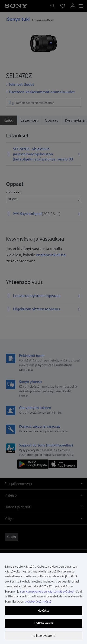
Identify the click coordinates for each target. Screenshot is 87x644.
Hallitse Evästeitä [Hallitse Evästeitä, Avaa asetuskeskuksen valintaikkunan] (43, 636)
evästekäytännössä (38, 601)
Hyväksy (43, 611)
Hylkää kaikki (43, 623)
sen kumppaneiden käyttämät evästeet (47, 591)
